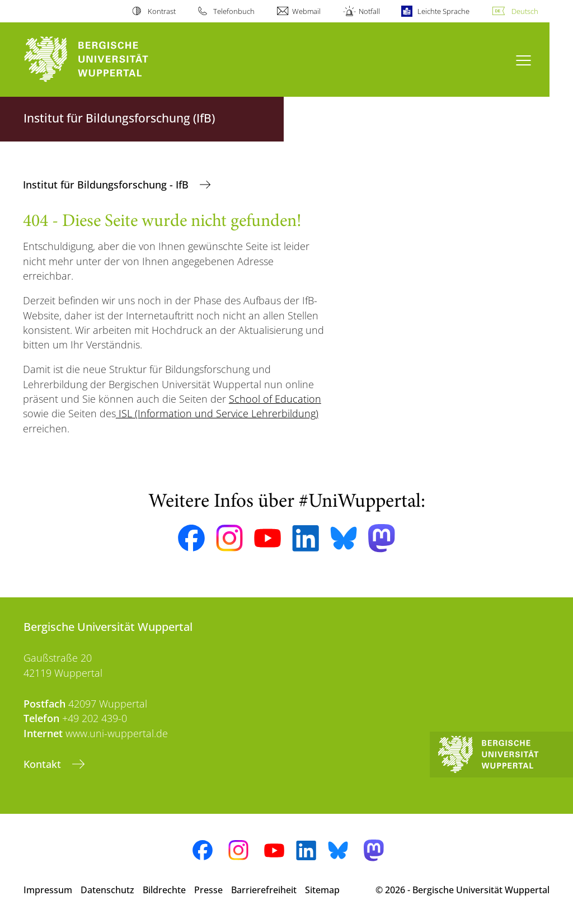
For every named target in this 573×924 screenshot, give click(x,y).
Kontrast (162, 11)
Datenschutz (107, 890)
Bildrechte (164, 890)
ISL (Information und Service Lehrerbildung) (217, 413)
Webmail (306, 11)
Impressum (48, 890)
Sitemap (322, 890)
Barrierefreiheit (264, 890)
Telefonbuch (234, 11)
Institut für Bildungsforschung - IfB (107, 185)
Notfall (369, 11)
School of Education (275, 399)
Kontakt (44, 764)
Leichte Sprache (443, 11)
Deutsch (525, 11)
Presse (208, 890)
